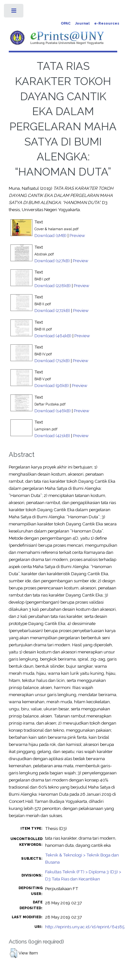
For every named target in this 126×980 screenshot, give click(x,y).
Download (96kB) (52, 385)
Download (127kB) (52, 261)
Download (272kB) (52, 310)
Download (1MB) (50, 235)
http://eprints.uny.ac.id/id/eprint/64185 (85, 927)
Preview (77, 235)
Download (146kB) (53, 411)
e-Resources (107, 23)
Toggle (14, 12)
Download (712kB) (52, 361)
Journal (82, 23)
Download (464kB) (53, 336)
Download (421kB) (52, 436)
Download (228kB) (53, 285)
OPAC (66, 23)
